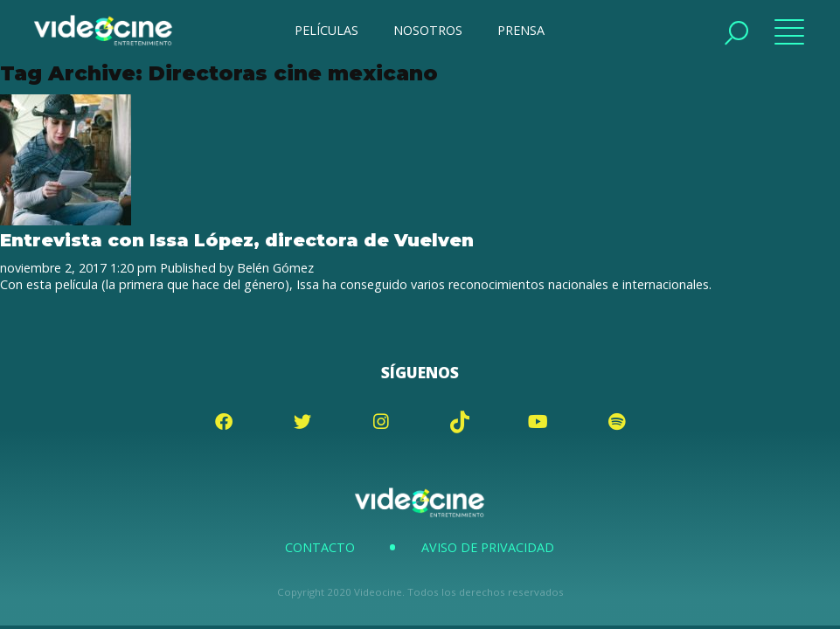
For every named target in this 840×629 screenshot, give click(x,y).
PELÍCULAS (326, 30)
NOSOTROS (428, 30)
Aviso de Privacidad (488, 547)
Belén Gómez (275, 268)
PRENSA (521, 30)
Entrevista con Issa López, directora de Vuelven (237, 240)
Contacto (320, 547)
